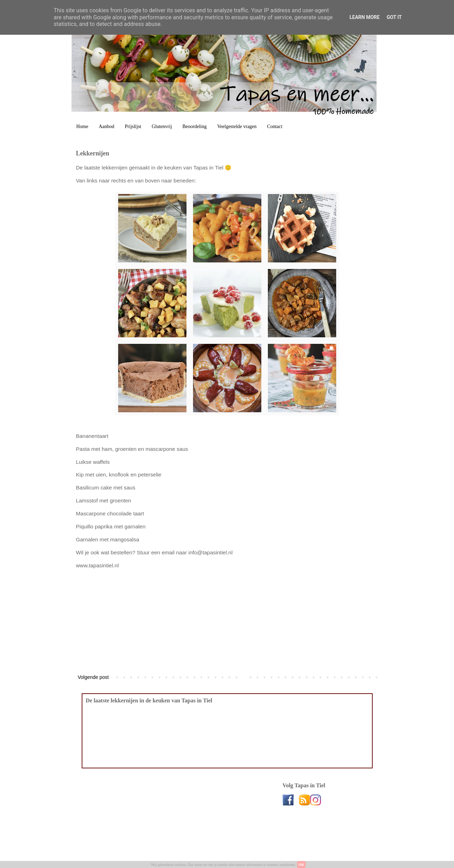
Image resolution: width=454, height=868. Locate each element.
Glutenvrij (162, 126)
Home (82, 126)
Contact (275, 126)
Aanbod (107, 126)
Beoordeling (194, 126)
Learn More (365, 17)
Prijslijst (133, 126)
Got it (394, 17)
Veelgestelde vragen (237, 126)
